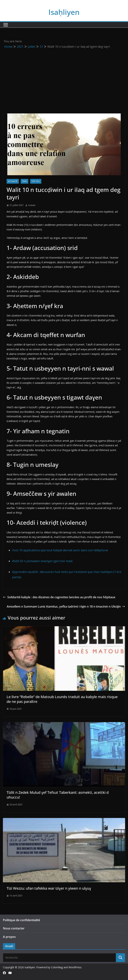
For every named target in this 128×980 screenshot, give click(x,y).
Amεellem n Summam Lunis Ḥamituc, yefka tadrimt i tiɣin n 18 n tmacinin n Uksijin (66, 606)
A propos (9, 937)
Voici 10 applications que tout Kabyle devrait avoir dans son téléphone (60, 550)
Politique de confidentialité (21, 920)
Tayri (25, 181)
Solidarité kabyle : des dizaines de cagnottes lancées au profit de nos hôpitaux (59, 597)
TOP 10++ (36, 181)
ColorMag (57, 967)
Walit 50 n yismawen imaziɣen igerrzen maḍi (42, 561)
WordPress (75, 967)
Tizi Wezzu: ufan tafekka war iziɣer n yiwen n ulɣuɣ (49, 888)
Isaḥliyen (64, 12)
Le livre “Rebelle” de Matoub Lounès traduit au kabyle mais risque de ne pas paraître (62, 699)
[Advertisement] (64, 77)
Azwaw (32, 205)
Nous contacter (14, 928)
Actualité (13, 181)
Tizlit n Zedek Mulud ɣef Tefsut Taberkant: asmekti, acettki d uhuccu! (58, 795)
